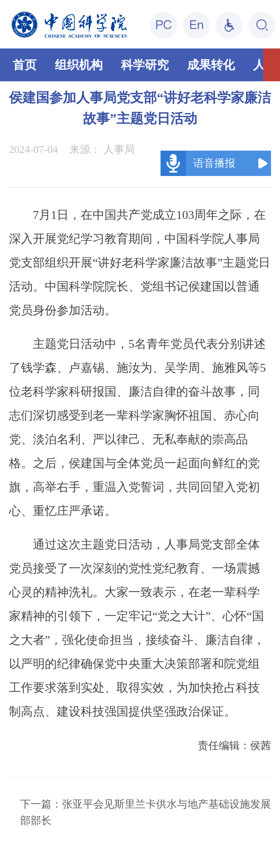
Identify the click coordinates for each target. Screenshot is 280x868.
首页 (25, 65)
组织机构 (79, 65)
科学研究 (145, 65)
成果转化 (211, 65)
